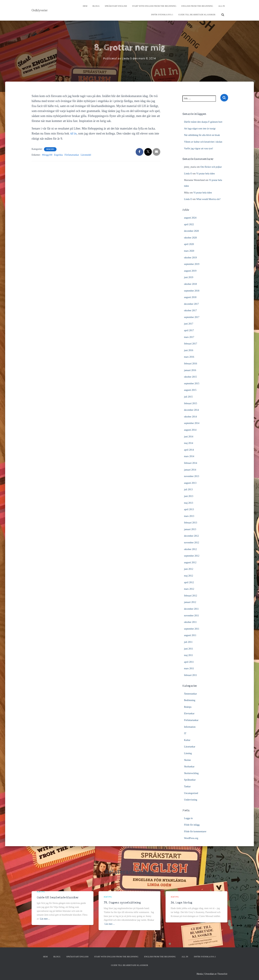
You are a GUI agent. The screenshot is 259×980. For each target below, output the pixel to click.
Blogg (96, 6)
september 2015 (192, 383)
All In (221, 6)
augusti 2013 (190, 483)
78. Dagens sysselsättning (122, 903)
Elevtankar (189, 713)
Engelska (58, 155)
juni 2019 (189, 277)
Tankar (187, 786)
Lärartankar (190, 747)
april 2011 (189, 662)
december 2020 (192, 231)
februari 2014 (191, 463)
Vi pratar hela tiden (206, 174)
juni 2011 (189, 649)
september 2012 (192, 556)
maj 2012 (189, 576)
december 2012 (192, 536)
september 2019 (192, 264)
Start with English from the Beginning (154, 6)
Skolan (187, 760)
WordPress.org (191, 838)
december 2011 (191, 609)
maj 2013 (189, 503)
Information (190, 727)
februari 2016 (191, 364)
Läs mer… (45, 919)
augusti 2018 (190, 297)
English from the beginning (197, 6)
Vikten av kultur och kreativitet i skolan (203, 142)
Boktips (50, 149)
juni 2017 (189, 324)
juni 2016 (189, 350)
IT (185, 733)
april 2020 (189, 244)
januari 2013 (190, 529)
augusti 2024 (190, 218)
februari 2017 (191, 344)
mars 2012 (189, 589)
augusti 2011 (190, 635)
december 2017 (192, 304)
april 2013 (189, 509)
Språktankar (190, 780)
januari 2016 (190, 370)
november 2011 (192, 616)
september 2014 (192, 423)
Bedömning (190, 700)
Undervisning (191, 800)
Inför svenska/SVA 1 (162, 15)
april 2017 (189, 330)
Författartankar (72, 155)
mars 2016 (189, 357)
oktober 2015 (190, 377)
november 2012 (192, 543)
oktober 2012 (190, 549)
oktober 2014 (190, 417)
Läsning (188, 753)
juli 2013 (188, 489)
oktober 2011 (190, 622)
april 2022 (189, 224)
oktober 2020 (190, 238)
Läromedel (86, 155)
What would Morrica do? (208, 199)
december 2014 (192, 410)
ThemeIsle (222, 974)
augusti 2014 (190, 430)
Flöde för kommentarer (195, 831)
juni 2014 (189, 437)
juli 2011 (188, 642)
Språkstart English (116, 6)
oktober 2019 (190, 258)
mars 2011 (189, 668)
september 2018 (192, 291)
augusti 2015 (190, 390)
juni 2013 (189, 496)
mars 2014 (189, 456)
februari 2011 (191, 675)
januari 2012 (190, 602)
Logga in (188, 818)
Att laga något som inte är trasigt (200, 129)
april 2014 (189, 450)
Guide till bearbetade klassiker (197, 15)
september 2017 (192, 317)
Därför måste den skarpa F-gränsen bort (203, 122)
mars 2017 (189, 337)
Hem (85, 6)
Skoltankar (189, 767)
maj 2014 (189, 443)
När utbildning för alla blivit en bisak (202, 135)
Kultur (187, 740)
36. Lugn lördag (182, 903)
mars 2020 (189, 251)
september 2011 (192, 629)
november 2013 (192, 476)
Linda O (188, 174)
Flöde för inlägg (192, 825)
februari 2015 (191, 403)
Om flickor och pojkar (211, 167)
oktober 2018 (190, 284)
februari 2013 (191, 523)
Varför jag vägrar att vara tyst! (199, 149)
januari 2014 (190, 470)
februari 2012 (191, 596)
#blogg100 (47, 155)
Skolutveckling (191, 773)
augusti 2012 (190, 562)
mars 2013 (189, 516)
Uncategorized (191, 793)
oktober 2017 (190, 310)
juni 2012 (189, 569)
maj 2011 (189, 655)
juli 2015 (188, 397)
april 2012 (189, 582)
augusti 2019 (190, 271)
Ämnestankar (191, 694)
